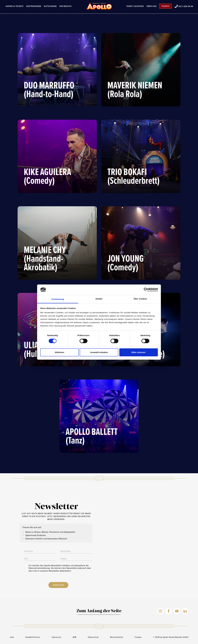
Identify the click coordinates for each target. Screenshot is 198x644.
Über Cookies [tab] (140, 299)
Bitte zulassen (139, 352)
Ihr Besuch (65, 6)
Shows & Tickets (14, 6)
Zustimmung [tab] (58, 299)
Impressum (56, 637)
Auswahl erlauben (99, 352)
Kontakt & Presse (33, 637)
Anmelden (58, 585)
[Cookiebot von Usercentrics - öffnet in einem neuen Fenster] (146, 290)
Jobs (12, 637)
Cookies (138, 637)
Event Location (135, 6)
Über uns (151, 6)
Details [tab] (99, 299)
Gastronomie (34, 6)
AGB (74, 637)
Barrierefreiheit (117, 637)
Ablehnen (59, 352)
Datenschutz (93, 637)
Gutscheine (50, 6)
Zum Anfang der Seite (99, 611)
